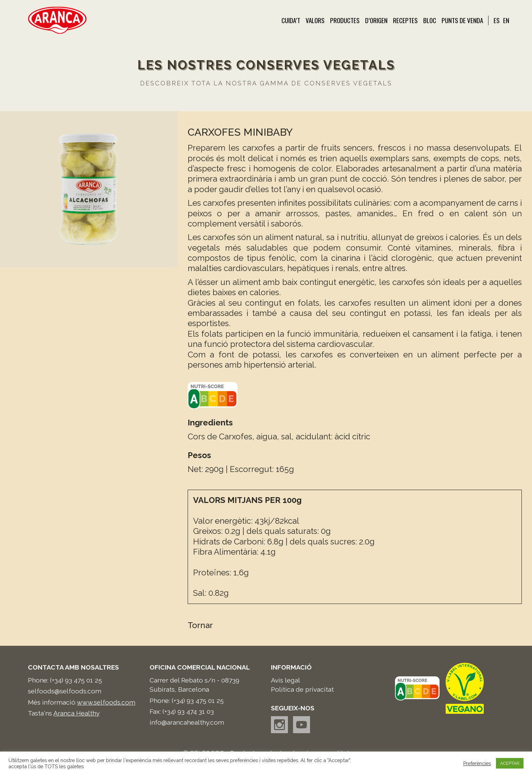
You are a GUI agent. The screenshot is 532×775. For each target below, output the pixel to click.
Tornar (200, 625)
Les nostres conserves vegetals (266, 65)
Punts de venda (462, 20)
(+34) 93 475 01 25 (76, 680)
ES (497, 20)
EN (506, 20)
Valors (315, 20)
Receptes (405, 20)
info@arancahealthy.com (187, 722)
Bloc (430, 20)
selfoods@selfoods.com (65, 691)
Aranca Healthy (76, 713)
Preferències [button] (477, 763)
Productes (345, 20)
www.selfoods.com (106, 702)
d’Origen (376, 20)
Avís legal (286, 680)
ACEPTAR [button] (510, 763)
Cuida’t (291, 20)
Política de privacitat (302, 689)
